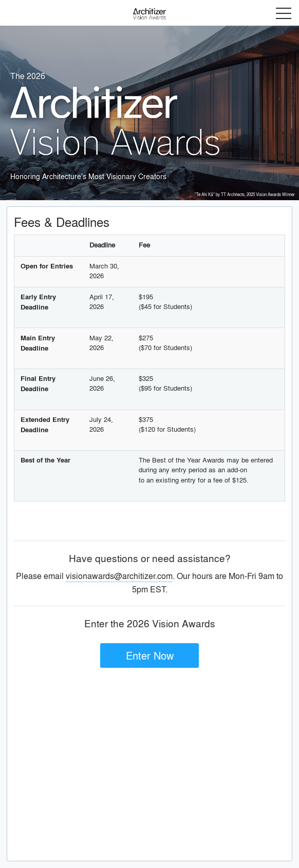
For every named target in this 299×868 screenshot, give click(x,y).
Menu (284, 13)
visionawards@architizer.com (119, 576)
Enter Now (150, 655)
